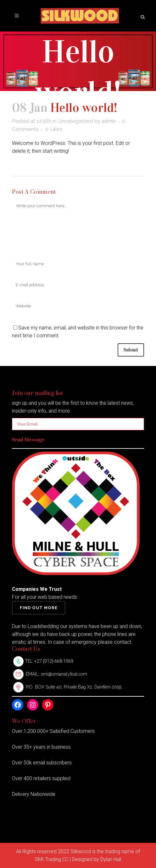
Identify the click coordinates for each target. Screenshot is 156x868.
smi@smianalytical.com (64, 674)
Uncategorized (75, 121)
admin (109, 121)
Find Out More (39, 608)
